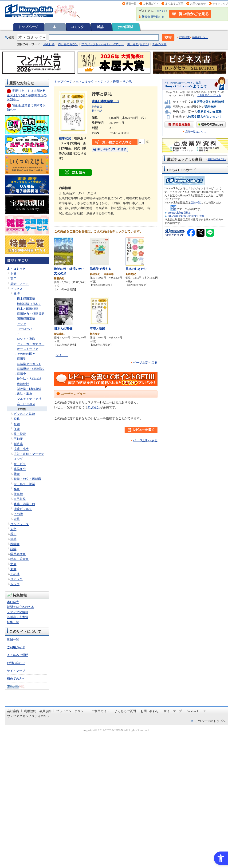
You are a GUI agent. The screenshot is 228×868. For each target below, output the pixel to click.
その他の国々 (26, 354)
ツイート (62, 355)
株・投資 (20, 434)
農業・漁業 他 (24, 504)
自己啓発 (20, 499)
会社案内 (13, 711)
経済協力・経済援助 (31, 314)
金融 (17, 424)
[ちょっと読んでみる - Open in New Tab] (75, 173)
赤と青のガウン (68, 44)
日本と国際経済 (28, 309)
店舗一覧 (131, 4)
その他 (22, 409)
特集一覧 (13, 622)
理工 (13, 534)
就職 (17, 474)
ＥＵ (20, 334)
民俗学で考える (100, 269)
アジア (22, 324)
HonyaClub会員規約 (180, 213)
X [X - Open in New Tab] (205, 711)
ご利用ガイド (151, 4)
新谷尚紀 (97, 111)
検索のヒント (200, 37)
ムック (15, 584)
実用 (13, 279)
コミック (77, 27)
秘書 (17, 489)
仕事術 (18, 494)
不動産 (18, 439)
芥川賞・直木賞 (18, 617)
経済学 (22, 359)
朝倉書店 (97, 107)
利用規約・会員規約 (38, 711)
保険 (17, 429)
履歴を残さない (217, 159)
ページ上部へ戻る (145, 363)
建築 (13, 539)
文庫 (13, 564)
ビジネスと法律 (24, 414)
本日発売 (13, 602)
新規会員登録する (153, 17)
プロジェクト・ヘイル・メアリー (102, 44)
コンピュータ (20, 524)
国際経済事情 (26, 319)
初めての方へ (16, 679)
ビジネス (16, 289)
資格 (17, 519)
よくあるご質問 (174, 4)
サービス (20, 464)
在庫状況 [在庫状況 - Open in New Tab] (65, 138)
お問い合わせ (198, 4)
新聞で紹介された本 (21, 607)
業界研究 (20, 469)
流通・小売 (21, 449)
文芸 (13, 274)
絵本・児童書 (20, 559)
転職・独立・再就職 (27, 479)
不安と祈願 (97, 329)
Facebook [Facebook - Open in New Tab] (193, 711)
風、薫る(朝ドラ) (138, 44)
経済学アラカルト (29, 364)
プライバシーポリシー (71, 711)
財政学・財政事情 (29, 389)
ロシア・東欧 (26, 339)
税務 (17, 419)
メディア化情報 (18, 612)
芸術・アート (20, 284)
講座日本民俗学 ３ (105, 101)
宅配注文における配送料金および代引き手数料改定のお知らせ (27, 95)
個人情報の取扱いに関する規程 (186, 216)
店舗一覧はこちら (196, 132)
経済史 (22, 374)
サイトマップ (220, 4)
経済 (17, 294)
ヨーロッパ (25, 329)
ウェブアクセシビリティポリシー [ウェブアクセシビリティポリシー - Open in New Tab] (30, 716)
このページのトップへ (210, 721)
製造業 (18, 444)
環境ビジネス (23, 509)
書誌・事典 (25, 394)
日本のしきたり (136, 269)
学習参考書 (18, 554)
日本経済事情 (26, 299)
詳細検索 (185, 37)
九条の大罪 (159, 44)
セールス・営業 (24, 484)
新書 (13, 569)
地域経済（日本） (29, 304)
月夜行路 (49, 44)
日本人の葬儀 (63, 329)
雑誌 (100, 27)
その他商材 (125, 27)
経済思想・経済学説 (31, 369)
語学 (13, 549)
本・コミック (16, 269)
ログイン (161, 11)
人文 (13, 529)
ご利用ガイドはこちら (209, 95)
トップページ (28, 27)
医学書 (15, 544)
